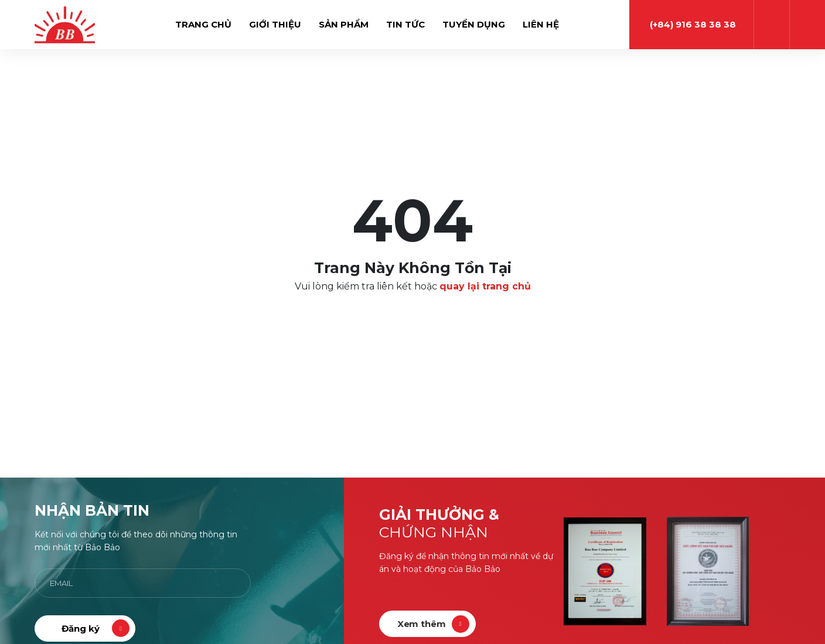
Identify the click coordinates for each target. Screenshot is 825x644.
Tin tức (405, 24)
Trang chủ (203, 24)
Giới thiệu (275, 24)
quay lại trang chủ (485, 286)
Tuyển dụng (474, 24)
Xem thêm (422, 624)
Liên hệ (541, 24)
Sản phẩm (344, 24)
